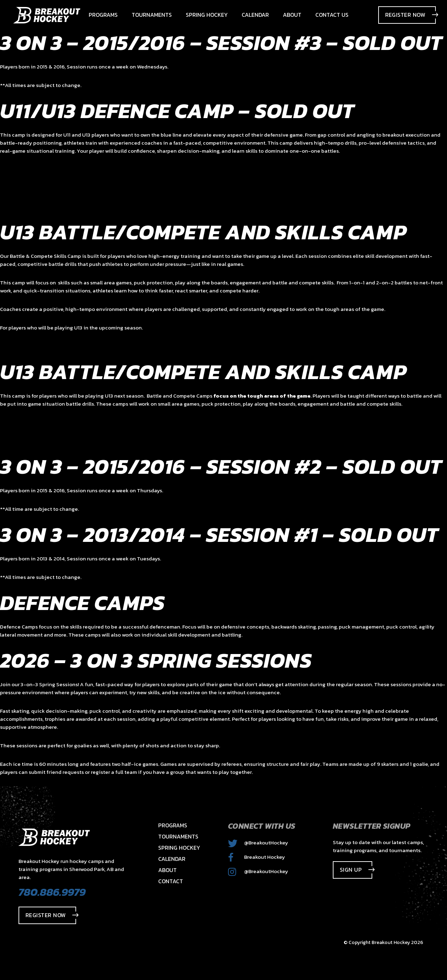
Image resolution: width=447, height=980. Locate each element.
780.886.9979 (52, 892)
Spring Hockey (179, 848)
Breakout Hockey (257, 857)
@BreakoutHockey (258, 843)
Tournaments (178, 836)
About (167, 870)
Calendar (172, 859)
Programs (173, 825)
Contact (171, 881)
